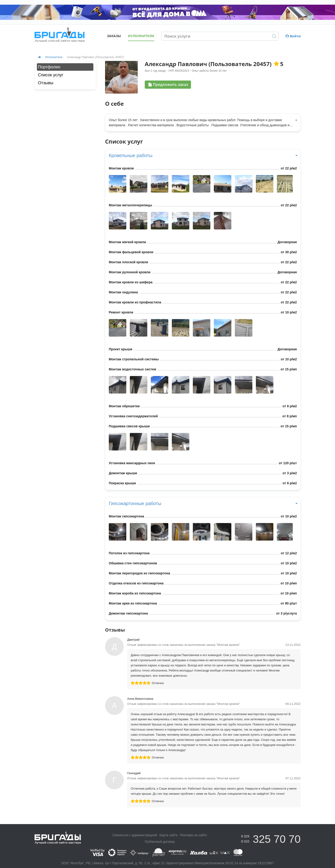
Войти (293, 36)
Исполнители (141, 36)
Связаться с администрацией (135, 835)
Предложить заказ (168, 84)
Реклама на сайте (194, 835)
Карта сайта (169, 835)
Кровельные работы (203, 155)
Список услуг (51, 75)
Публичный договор (160, 842)
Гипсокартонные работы (203, 503)
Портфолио (49, 67)
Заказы (114, 36)
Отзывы (46, 83)
